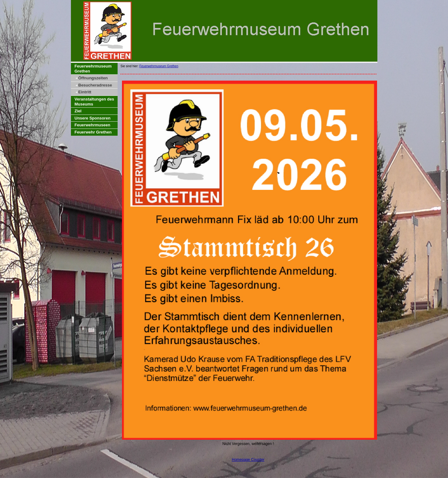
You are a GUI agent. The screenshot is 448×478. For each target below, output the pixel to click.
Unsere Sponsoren (93, 118)
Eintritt (85, 92)
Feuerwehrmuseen (93, 125)
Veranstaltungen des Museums (94, 102)
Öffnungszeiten (93, 78)
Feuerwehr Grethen (93, 132)
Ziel (78, 111)
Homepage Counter (248, 460)
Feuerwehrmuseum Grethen (93, 69)
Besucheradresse (95, 85)
